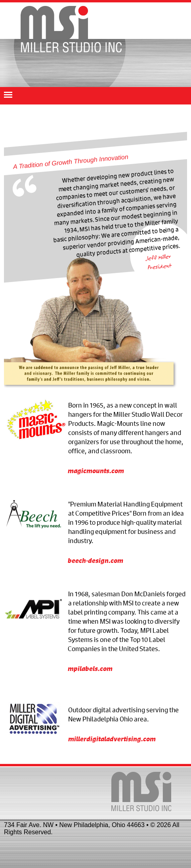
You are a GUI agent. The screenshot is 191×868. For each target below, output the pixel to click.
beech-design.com (95, 560)
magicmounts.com (96, 471)
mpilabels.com (90, 668)
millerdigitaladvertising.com (112, 739)
